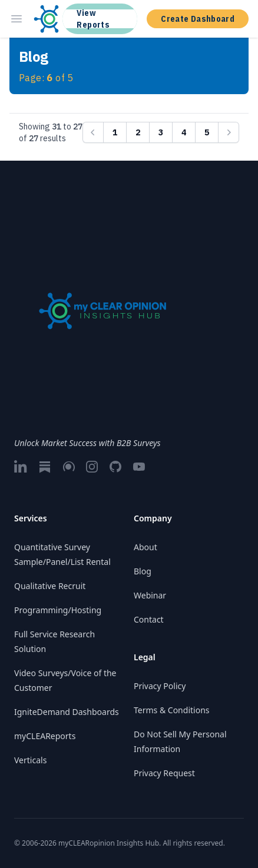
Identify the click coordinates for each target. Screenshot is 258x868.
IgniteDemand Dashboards (67, 712)
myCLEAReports (45, 736)
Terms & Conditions (172, 710)
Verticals (30, 760)
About (145, 547)
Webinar (150, 595)
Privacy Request (164, 773)
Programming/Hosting (58, 610)
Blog (143, 571)
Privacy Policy (160, 686)
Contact (149, 619)
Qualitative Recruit (50, 586)
